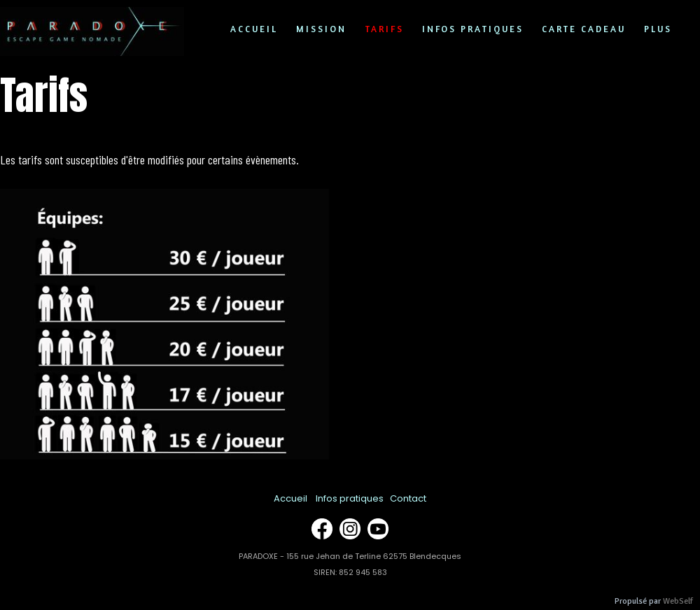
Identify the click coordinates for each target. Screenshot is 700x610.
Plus (658, 29)
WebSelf (678, 601)
